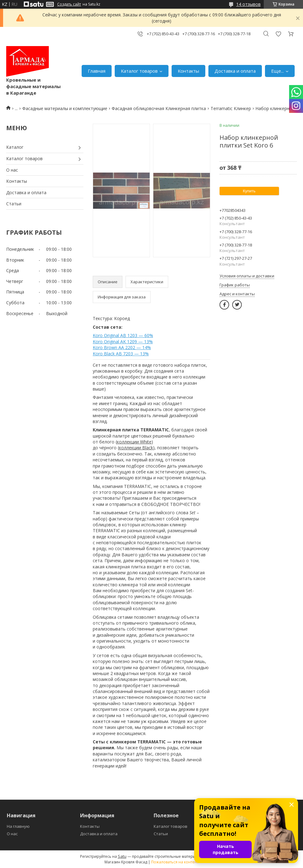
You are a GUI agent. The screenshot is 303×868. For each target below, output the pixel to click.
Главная (97, 71)
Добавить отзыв (278, 34)
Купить (249, 191)
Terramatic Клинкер (231, 108)
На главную (18, 826)
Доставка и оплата (235, 71)
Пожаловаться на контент (175, 862)
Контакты (188, 71)
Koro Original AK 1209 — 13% (123, 342)
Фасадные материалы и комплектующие (65, 108)
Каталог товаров (139, 71)
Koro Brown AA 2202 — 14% (122, 347)
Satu (122, 856)
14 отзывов (248, 4)
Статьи (14, 204)
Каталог (15, 147)
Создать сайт (69, 4)
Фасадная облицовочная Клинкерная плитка (159, 108)
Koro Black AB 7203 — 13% (121, 354)
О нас (12, 170)
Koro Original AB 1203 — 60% (123, 335)
